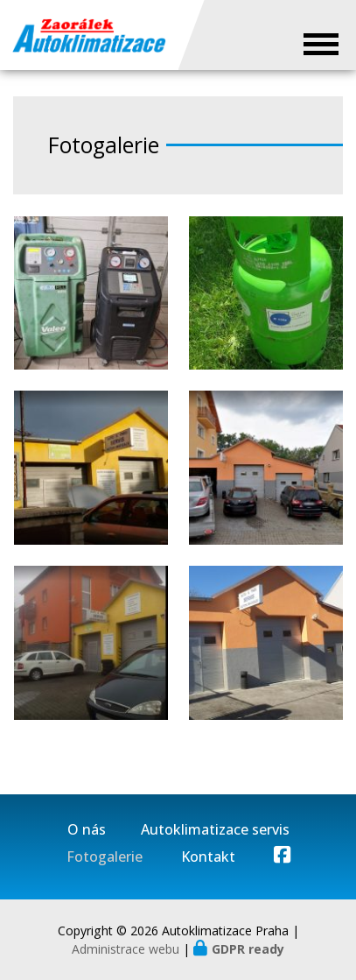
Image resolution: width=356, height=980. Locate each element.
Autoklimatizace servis (215, 830)
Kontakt (208, 857)
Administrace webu (126, 949)
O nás (87, 830)
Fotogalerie (105, 857)
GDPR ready (248, 949)
